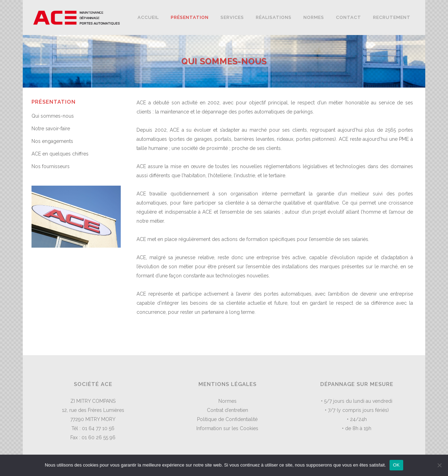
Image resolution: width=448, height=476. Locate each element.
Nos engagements (52, 141)
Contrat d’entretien (227, 410)
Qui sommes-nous (53, 116)
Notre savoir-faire (51, 129)
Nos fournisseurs (51, 166)
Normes (227, 401)
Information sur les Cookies (227, 428)
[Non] (439, 465)
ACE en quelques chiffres (60, 154)
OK (396, 465)
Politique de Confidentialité (227, 419)
